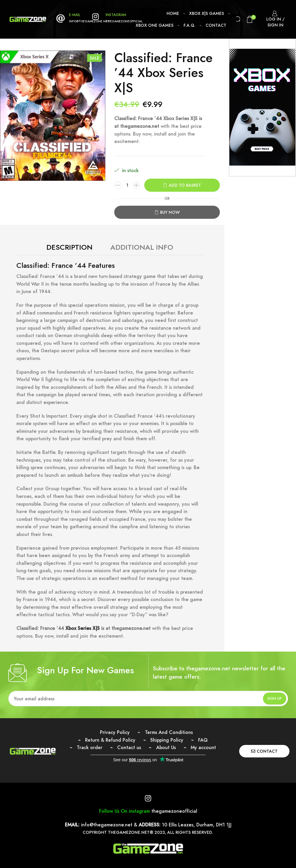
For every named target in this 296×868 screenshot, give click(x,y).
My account (203, 747)
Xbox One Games (155, 25)
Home (173, 13)
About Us (166, 747)
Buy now (170, 212)
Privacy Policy (115, 732)
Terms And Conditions (169, 732)
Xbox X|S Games (207, 13)
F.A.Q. (189, 25)
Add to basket (185, 185)
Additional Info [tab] (142, 247)
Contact (216, 25)
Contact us (129, 747)
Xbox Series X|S (83, 628)
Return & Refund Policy (110, 740)
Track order (90, 747)
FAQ (203, 740)
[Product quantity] (127, 185)
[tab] (69, 247)
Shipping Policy (167, 740)
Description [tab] (69, 247)
